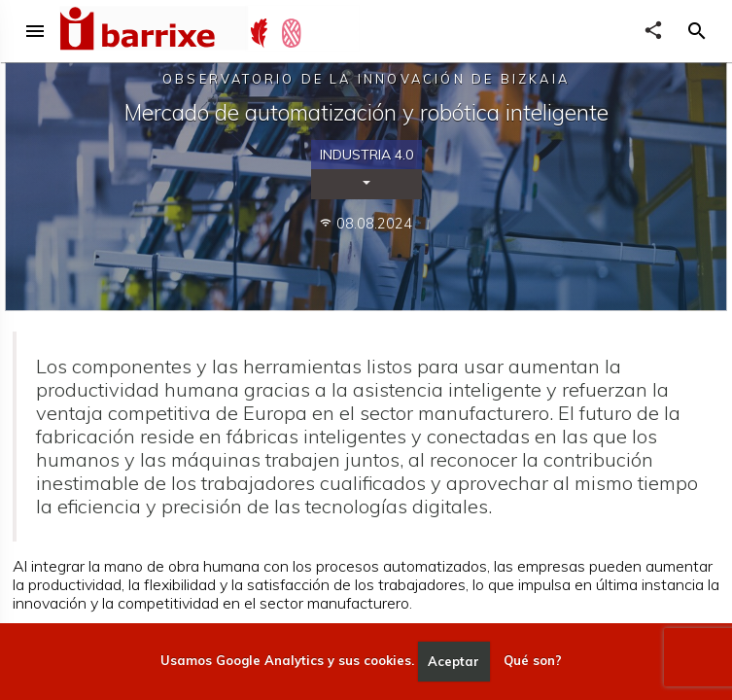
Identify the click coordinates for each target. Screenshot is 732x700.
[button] (697, 31)
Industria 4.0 (366, 155)
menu (35, 31)
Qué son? (533, 661)
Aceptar (453, 661)
